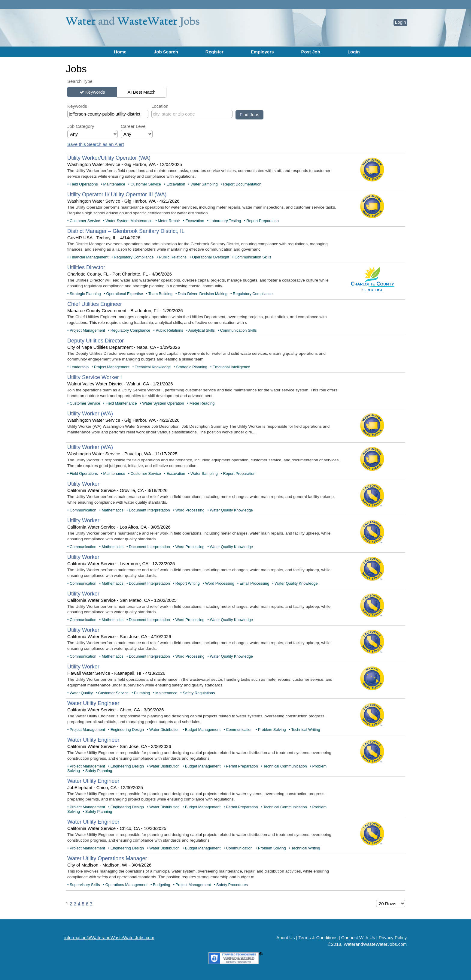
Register (214, 52)
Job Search (166, 52)
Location (160, 106)
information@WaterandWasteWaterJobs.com (109, 938)
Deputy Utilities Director (96, 341)
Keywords (95, 92)
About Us (286, 938)
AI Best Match (141, 92)
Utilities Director (86, 267)
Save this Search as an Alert (96, 144)
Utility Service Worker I (95, 377)
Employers (262, 52)
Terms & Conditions (318, 938)
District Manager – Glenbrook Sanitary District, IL (126, 231)
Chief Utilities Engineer (95, 304)
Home (120, 52)
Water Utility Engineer (93, 703)
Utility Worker (83, 484)
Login (401, 22)
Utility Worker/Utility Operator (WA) (109, 158)
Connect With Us (358, 938)
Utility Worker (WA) (90, 414)
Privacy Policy (393, 938)
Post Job (311, 52)
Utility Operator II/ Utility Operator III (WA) (117, 194)
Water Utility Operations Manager (107, 858)
